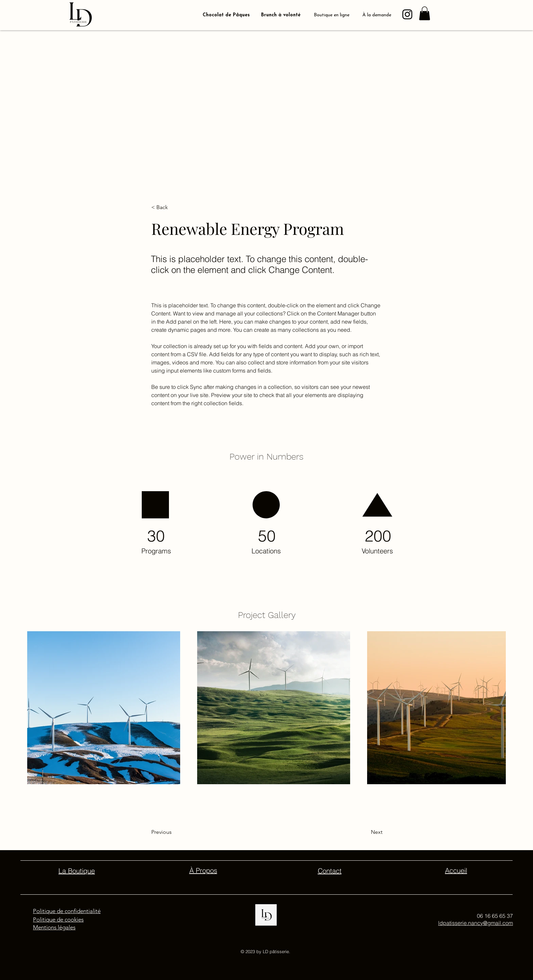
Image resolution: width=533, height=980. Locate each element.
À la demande (377, 15)
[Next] (359, 832)
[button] (425, 13)
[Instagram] (407, 14)
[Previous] (179, 832)
